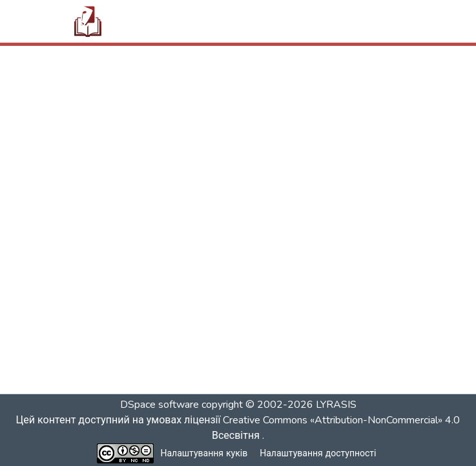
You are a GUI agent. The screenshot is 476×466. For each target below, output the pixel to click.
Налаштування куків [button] (204, 453)
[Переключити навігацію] (387, 21)
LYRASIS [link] (336, 405)
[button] (88, 21)
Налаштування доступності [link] (318, 453)
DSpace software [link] (160, 405)
